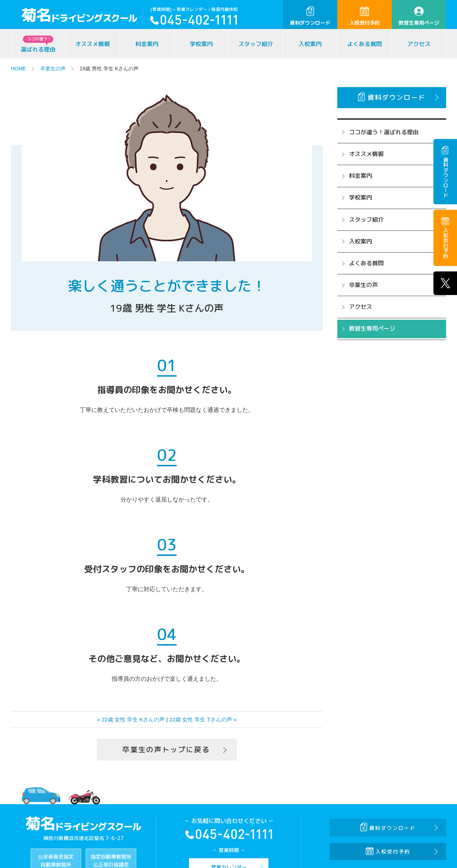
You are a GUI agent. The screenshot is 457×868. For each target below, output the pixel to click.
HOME (18, 69)
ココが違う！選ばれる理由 (384, 132)
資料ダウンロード (310, 16)
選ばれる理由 (38, 44)
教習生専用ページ (419, 16)
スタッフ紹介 (256, 44)
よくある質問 (365, 44)
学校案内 (201, 44)
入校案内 (310, 44)
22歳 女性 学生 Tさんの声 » (203, 719)
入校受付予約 (365, 16)
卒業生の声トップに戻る (166, 750)
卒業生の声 (53, 69)
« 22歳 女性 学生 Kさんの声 (131, 719)
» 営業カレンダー (190, 9)
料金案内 (147, 44)
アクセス (419, 44)
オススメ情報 (92, 44)
